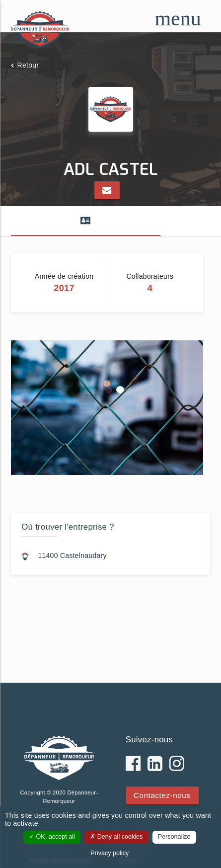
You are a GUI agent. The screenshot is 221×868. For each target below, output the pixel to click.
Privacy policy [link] (110, 853)
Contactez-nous (162, 795)
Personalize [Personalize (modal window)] (174, 837)
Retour (28, 65)
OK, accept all (52, 837)
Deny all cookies (116, 837)
